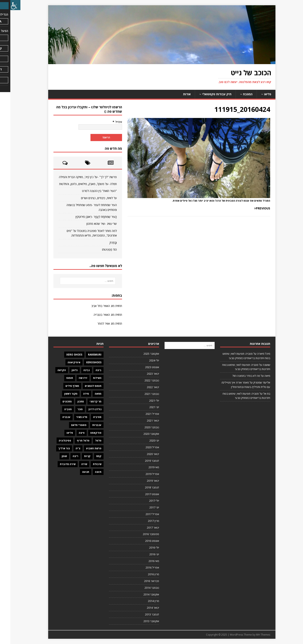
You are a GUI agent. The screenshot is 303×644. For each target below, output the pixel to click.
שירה (74, 464)
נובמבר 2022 (142, 380)
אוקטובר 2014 (141, 594)
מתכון (70, 401)
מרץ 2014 (143, 601)
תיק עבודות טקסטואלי (207, 94)
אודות (177, 94)
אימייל (107, 122)
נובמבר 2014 (142, 588)
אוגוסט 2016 (142, 541)
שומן (54, 456)
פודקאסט (86, 433)
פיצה (71, 433)
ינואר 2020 (143, 454)
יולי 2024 (144, 360)
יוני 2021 (144, 407)
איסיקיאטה (64, 362)
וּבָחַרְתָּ (103, 243)
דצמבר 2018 (142, 487)
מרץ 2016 (143, 574)
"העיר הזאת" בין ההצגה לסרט (89, 191)
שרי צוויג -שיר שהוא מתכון (91, 224)
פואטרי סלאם (68, 425)
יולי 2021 (144, 401)
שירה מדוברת (57, 464)
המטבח (237, 94)
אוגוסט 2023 (142, 367)
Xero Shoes (64, 355)
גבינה (76, 370)
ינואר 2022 (143, 387)
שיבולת (87, 464)
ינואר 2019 (143, 481)
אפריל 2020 (142, 447)
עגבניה (56, 417)
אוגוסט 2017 (142, 494)
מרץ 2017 (143, 521)
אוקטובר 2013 (141, 621)
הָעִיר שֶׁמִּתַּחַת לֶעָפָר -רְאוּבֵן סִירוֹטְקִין (86, 217)
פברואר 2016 (141, 581)
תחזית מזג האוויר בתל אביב (96, 306)
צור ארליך (54, 448)
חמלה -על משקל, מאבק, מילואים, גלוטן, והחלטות (78, 184)
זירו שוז (73, 378)
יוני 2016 (144, 554)
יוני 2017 (144, 507)
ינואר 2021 (143, 421)
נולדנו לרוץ (85, 409)
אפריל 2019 (142, 474)
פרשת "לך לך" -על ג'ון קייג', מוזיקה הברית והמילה (78, 177)
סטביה (58, 409)
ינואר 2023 (143, 374)
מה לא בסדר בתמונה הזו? (236, 376)
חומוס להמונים (83, 386)
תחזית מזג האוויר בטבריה (98, 315)
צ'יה (68, 448)
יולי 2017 (144, 501)
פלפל (88, 441)
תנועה (75, 472)
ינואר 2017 (143, 528)
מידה (76, 394)
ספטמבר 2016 (141, 534)
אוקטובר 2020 (141, 434)
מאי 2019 (144, 467)
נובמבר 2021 (142, 394)
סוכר (70, 409)
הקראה (51, 370)
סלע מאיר (71, 417)
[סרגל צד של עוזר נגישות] (5, 5)
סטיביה (87, 417)
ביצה (88, 370)
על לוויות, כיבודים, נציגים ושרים (89, 198)
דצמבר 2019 (142, 461)
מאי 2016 (144, 561)
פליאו (257, 94)
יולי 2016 (144, 547)
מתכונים (57, 401)
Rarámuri (84, 355)
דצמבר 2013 (142, 614)
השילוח (87, 378)
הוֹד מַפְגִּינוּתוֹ (99, 249)
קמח (88, 456)
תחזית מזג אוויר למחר (99, 323)
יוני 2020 (144, 440)
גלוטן (64, 370)
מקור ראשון (60, 394)
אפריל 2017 (142, 514)
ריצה (65, 456)
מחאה (88, 394)
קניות (77, 456)
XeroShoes (83, 362)
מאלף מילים (62, 386)
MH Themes (253, 635)
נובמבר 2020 (142, 427)
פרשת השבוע (83, 448)
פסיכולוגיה (55, 441)
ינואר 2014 (143, 608)
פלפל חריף (73, 441)
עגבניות (86, 425)
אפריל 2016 (142, 567)
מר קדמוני (85, 401)
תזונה (88, 472)
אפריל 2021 (142, 414)
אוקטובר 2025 (141, 354)
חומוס (59, 378)
